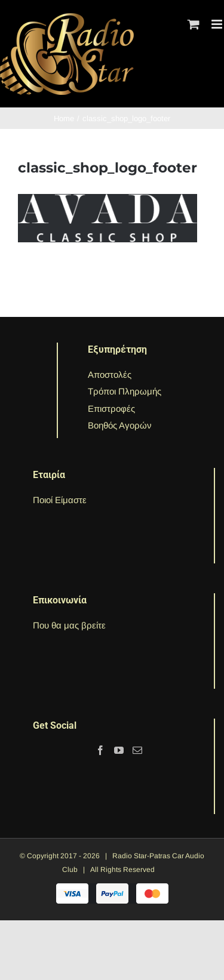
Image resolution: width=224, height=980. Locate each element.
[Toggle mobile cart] (194, 24)
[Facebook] (100, 750)
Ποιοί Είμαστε (60, 500)
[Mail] (137, 750)
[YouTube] (119, 750)
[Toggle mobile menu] (218, 24)
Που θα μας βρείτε (69, 625)
